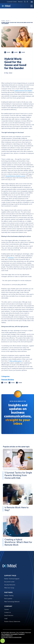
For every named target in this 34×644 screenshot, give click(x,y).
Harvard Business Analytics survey (15, 176)
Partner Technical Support (12, 579)
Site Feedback (6, 634)
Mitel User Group (9, 588)
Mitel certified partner (16, 361)
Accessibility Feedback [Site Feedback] (17, 634)
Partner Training (9, 596)
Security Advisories (10, 585)
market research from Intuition (23, 91)
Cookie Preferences (7, 636)
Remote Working (8, 380)
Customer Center (12, 2)
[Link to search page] (25, 2)
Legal (6, 618)
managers (11, 258)
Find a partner (8, 599)
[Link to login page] (27, 2)
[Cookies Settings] (3, 641)
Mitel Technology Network (12, 602)
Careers (7, 609)
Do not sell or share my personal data (11, 637)
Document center (9, 582)
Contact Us (8, 612)
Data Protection (9, 615)
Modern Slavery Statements (12, 622)
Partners (20, 2)
